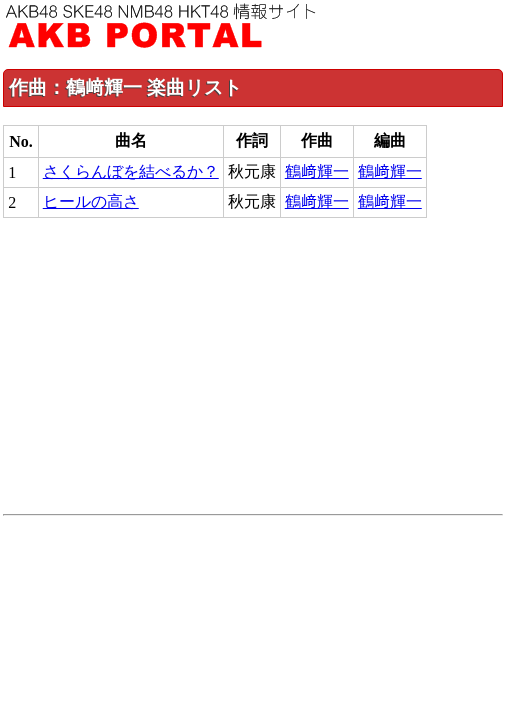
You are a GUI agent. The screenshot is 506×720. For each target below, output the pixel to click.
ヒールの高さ (91, 201)
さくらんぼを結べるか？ (131, 171)
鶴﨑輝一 (317, 171)
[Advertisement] (253, 366)
